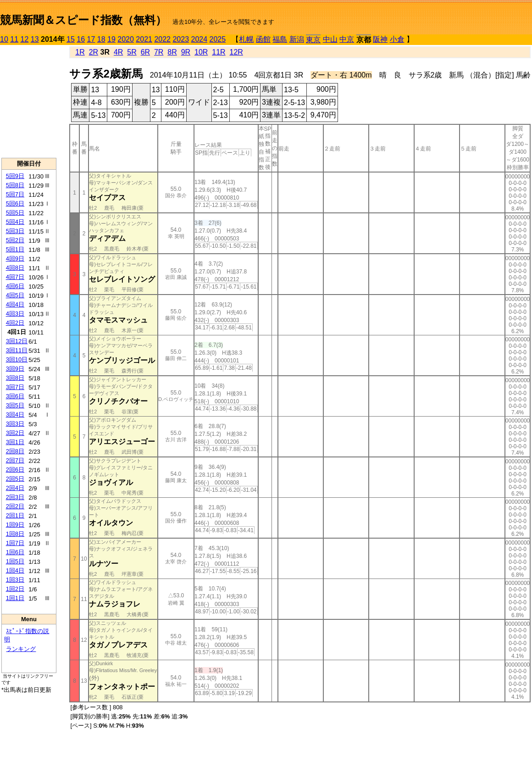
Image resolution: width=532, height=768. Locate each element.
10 (4, 39)
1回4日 (15, 570)
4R (118, 52)
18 (101, 39)
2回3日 (15, 497)
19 (111, 39)
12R (236, 52)
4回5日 (15, 295)
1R (80, 52)
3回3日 (15, 424)
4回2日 (15, 323)
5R (132, 52)
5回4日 (15, 222)
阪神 (380, 39)
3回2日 (15, 433)
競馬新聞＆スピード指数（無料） (83, 20)
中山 (330, 39)
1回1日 (15, 598)
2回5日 (15, 479)
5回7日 (15, 194)
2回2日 (15, 506)
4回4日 (15, 304)
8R (172, 52)
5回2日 (15, 240)
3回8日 (15, 378)
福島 (280, 39)
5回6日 (15, 203)
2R (94, 52)
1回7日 (15, 543)
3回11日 (17, 350)
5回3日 (15, 231)
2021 (144, 39)
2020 (126, 39)
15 (71, 39)
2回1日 (15, 515)
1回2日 (15, 589)
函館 (263, 39)
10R (201, 52)
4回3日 (15, 314)
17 (91, 39)
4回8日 (15, 268)
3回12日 (17, 341)
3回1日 (15, 442)
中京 (347, 39)
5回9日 (15, 176)
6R (145, 52)
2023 (181, 39)
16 (81, 39)
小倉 (397, 39)
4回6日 (15, 286)
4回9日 (15, 259)
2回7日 (15, 460)
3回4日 (15, 415)
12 (25, 39)
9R (186, 52)
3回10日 (17, 359)
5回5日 (15, 213)
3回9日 (15, 369)
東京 (313, 40)
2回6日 (15, 470)
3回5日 (15, 405)
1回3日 (15, 580)
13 (35, 39)
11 (14, 39)
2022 (162, 39)
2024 (199, 39)
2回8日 (15, 451)
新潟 (297, 39)
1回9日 (15, 525)
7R (159, 52)
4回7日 (15, 277)
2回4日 (15, 488)
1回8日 (15, 534)
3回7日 (15, 387)
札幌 (246, 39)
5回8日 (15, 185)
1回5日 (15, 561)
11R (219, 52)
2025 (218, 39)
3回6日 (15, 396)
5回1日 (15, 249)
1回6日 (15, 552)
